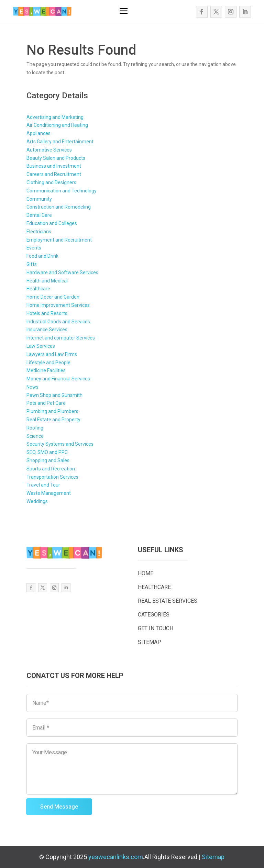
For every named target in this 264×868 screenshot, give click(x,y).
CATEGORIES (154, 615)
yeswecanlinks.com (116, 857)
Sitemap (213, 857)
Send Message (59, 807)
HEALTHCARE (154, 587)
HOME (146, 573)
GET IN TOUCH (156, 628)
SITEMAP (150, 642)
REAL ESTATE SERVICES (168, 601)
